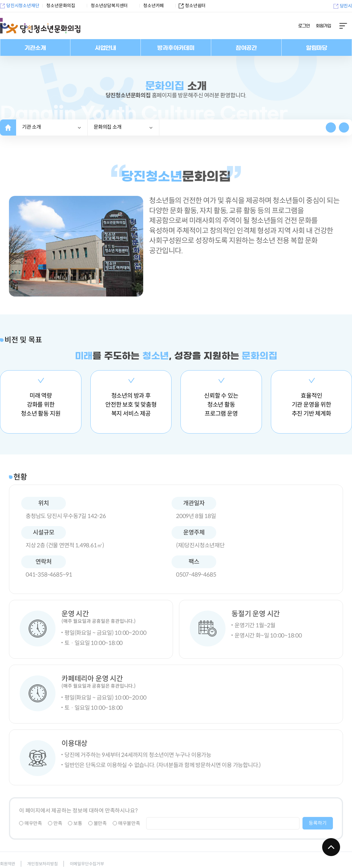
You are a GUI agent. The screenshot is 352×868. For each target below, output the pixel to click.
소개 (108, 127)
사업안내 (105, 48)
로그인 (304, 26)
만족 (55, 823)
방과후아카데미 (176, 48)
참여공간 (246, 48)
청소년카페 (153, 6)
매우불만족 (126, 823)
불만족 (98, 823)
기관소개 (35, 48)
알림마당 (317, 48)
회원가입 (324, 26)
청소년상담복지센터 (109, 6)
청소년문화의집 (61, 6)
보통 (75, 823)
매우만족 (31, 823)
